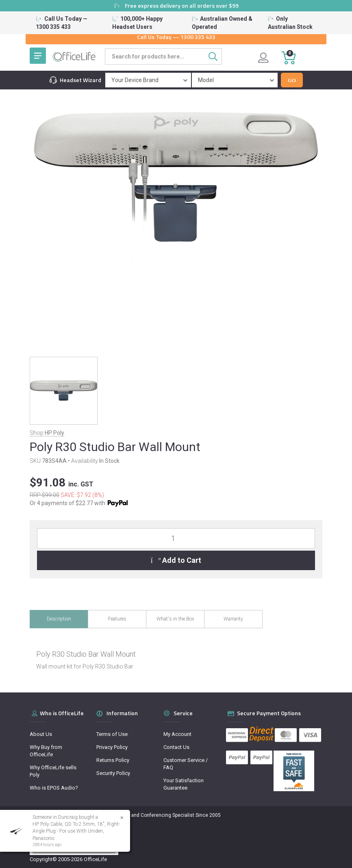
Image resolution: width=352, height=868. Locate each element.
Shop (47, 433)
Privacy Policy (112, 747)
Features (117, 619)
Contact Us (176, 747)
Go (292, 80)
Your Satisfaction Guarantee (184, 784)
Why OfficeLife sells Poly (53, 771)
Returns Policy (113, 760)
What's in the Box (175, 619)
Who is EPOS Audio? (54, 788)
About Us (41, 734)
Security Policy (113, 773)
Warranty (233, 619)
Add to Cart (176, 560)
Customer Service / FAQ (186, 764)
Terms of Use (112, 734)
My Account (177, 734)
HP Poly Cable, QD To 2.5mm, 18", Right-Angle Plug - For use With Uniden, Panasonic (76, 831)
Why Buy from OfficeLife (46, 751)
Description (59, 619)
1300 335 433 (198, 37)
